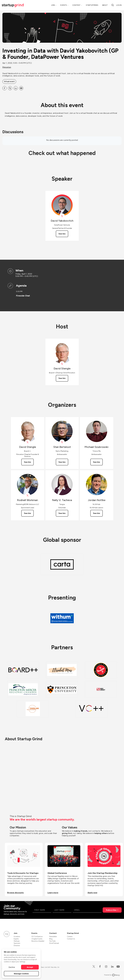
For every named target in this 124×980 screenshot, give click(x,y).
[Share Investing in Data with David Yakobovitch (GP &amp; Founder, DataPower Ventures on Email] (21, 88)
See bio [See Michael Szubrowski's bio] (97, 462)
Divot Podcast (54, 943)
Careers (70, 937)
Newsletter (53, 937)
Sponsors (17, 943)
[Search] (113, 5)
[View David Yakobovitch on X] (62, 216)
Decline (12, 967)
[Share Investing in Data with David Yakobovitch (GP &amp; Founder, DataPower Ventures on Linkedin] (16, 88)
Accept (30, 967)
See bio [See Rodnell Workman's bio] (27, 513)
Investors (17, 937)
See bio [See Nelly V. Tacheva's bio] (62, 513)
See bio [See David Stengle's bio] (62, 378)
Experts (16, 939)
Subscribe (111, 910)
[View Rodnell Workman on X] (28, 495)
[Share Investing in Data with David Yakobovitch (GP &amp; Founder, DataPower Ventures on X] (10, 88)
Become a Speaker (38, 941)
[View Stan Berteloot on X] (62, 442)
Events (64, 5)
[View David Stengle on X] (62, 364)
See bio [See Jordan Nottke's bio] (97, 513)
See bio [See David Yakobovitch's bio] (62, 234)
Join (53, 5)
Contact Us (71, 939)
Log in (119, 5)
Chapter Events (37, 939)
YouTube (52, 941)
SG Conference (37, 937)
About (105, 5)
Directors (17, 946)
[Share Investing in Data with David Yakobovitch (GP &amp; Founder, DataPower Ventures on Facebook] (4, 88)
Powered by (112, 975)
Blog (51, 939)
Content (76, 5)
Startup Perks (92, 5)
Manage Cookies (21, 974)
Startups (17, 941)
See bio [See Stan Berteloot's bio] (62, 462)
